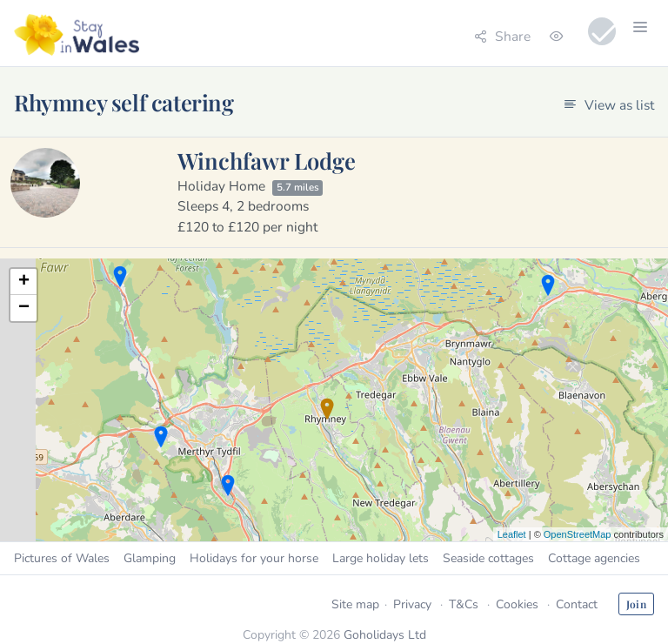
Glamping (150, 558)
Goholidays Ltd (385, 635)
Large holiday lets (381, 558)
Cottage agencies (594, 558)
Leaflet (512, 534)
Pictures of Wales (62, 558)
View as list (609, 105)
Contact (577, 604)
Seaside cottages (488, 558)
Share (502, 36)
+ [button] (24, 282)
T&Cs (464, 604)
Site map (355, 604)
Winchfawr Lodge (267, 160)
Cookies (517, 604)
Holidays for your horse (254, 558)
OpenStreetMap (578, 534)
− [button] (24, 308)
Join (636, 604)
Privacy (412, 604)
